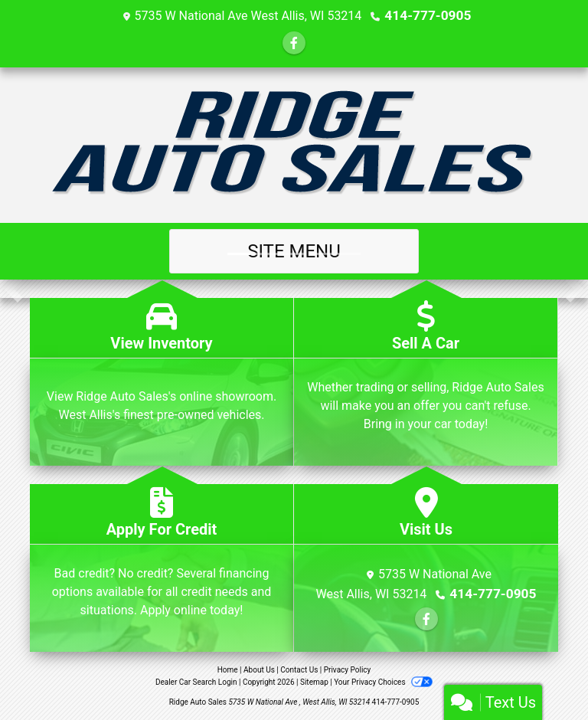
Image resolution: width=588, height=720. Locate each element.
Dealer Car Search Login (196, 681)
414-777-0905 (428, 15)
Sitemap (314, 681)
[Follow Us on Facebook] (294, 43)
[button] (13, 288)
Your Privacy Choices (383, 681)
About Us (259, 669)
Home (228, 669)
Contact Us (299, 669)
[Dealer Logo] (294, 144)
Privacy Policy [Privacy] (348, 669)
